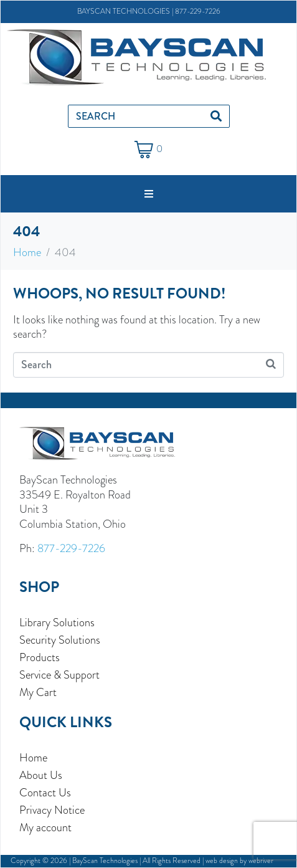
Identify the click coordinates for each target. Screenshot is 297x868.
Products (40, 657)
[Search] (216, 116)
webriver (261, 861)
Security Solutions (60, 640)
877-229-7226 (198, 11)
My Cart (38, 692)
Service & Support (59, 675)
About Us (41, 775)
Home (33, 758)
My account (45, 827)
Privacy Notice (52, 810)
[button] (149, 194)
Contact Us (45, 793)
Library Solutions (57, 622)
